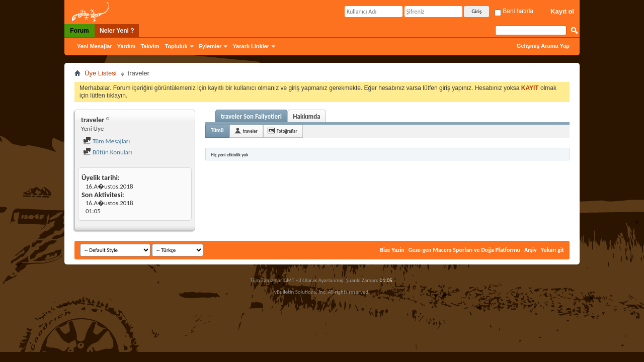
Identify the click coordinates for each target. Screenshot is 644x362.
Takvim (150, 46)
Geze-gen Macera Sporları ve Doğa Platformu (464, 250)
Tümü (217, 130)
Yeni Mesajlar (95, 46)
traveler (250, 131)
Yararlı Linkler (251, 46)
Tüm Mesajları (106, 141)
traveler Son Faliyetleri (251, 116)
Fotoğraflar (287, 131)
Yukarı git (552, 250)
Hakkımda (306, 116)
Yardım (127, 46)
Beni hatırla (514, 11)
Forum (79, 31)
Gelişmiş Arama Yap (543, 46)
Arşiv (531, 250)
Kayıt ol (562, 11)
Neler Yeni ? (117, 31)
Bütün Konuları (108, 152)
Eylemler (210, 46)
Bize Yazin (392, 250)
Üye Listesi (101, 73)
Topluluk (176, 46)
